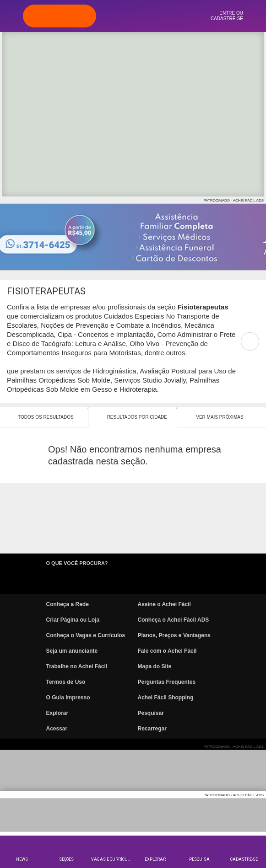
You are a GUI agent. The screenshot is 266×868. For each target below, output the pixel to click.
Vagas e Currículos (112, 859)
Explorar (155, 859)
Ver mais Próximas (220, 417)
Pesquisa (199, 859)
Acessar (57, 729)
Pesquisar (151, 713)
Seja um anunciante (72, 651)
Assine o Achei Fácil (164, 604)
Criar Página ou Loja (73, 620)
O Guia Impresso (68, 698)
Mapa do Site (155, 666)
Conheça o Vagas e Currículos (86, 635)
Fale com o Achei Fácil (167, 651)
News (22, 859)
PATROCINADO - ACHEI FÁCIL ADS (234, 200)
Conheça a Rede (68, 604)
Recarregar (152, 729)
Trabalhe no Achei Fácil (77, 666)
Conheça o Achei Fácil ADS (174, 620)
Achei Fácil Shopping (166, 698)
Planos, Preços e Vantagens (174, 635)
